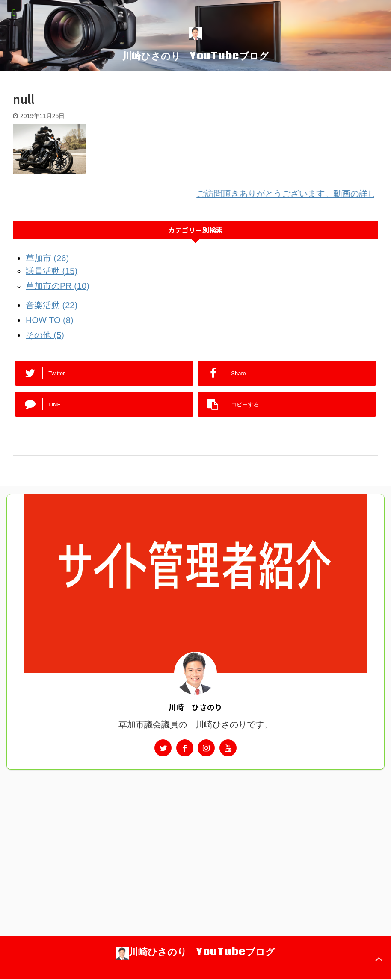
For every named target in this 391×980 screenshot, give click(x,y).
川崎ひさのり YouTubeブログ (195, 56)
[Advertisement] (195, 834)
